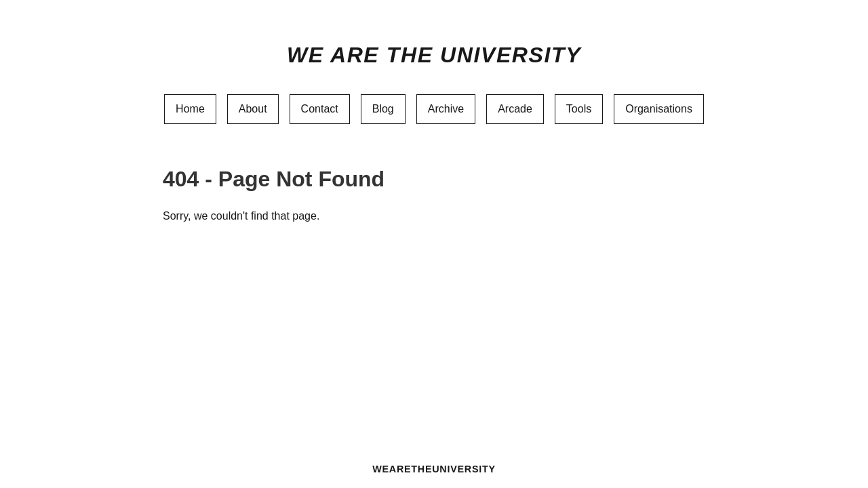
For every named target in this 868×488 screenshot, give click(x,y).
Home (190, 109)
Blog (383, 109)
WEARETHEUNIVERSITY (434, 469)
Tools (579, 109)
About (253, 109)
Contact (320, 109)
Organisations (659, 109)
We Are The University (434, 55)
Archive (446, 109)
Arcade (515, 109)
